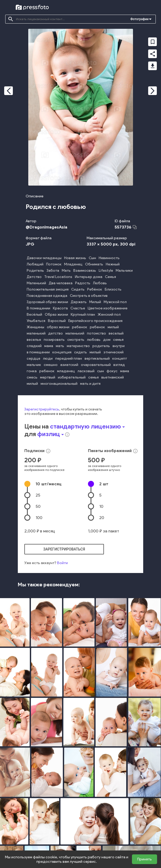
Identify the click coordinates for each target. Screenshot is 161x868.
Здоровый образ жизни (47, 302)
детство (55, 333)
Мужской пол (115, 302)
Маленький (36, 283)
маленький (36, 333)
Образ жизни (56, 315)
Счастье (78, 308)
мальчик (34, 365)
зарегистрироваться (64, 549)
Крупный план (83, 315)
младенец (66, 371)
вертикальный (97, 358)
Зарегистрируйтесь (42, 409)
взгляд (119, 365)
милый (113, 327)
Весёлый (34, 315)
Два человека (61, 283)
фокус (112, 371)
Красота (60, 308)
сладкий (34, 346)
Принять (145, 859)
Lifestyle (106, 271)
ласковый (86, 371)
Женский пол (109, 315)
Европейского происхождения (95, 321)
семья (118, 340)
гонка (32, 371)
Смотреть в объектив (89, 296)
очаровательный (96, 365)
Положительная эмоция (48, 289)
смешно (51, 365)
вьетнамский (113, 377)
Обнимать (94, 264)
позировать (54, 340)
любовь (94, 340)
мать (60, 346)
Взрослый (57, 321)
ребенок (80, 327)
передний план (69, 358)
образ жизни (58, 327)
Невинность (109, 258)
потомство (96, 333)
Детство (34, 277)
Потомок (54, 264)
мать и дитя (90, 384)
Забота (53, 271)
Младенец (73, 264)
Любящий (35, 264)
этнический (113, 352)
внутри (119, 346)
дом (107, 340)
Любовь (100, 283)
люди (48, 358)
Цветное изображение (108, 308)
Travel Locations (58, 277)
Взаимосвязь (85, 271)
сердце (34, 358)
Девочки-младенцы (44, 258)
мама (49, 346)
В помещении (38, 308)
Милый (95, 302)
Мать (66, 271)
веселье (34, 340)
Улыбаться (36, 321)
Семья (110, 277)
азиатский (69, 365)
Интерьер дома (89, 277)
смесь (32, 377)
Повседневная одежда (47, 296)
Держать (79, 302)
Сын (92, 258)
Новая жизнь (75, 258)
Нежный (113, 264)
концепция (62, 352)
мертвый (48, 377)
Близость (113, 289)
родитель (101, 346)
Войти (62, 563)
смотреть (76, 340)
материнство (78, 346)
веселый (116, 333)
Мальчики (124, 271)
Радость (83, 283)
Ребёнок (95, 289)
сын (101, 371)
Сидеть (78, 289)
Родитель (35, 271)
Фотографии (139, 19)
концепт (120, 358)
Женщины (35, 327)
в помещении (38, 352)
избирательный (72, 377)
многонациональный (59, 384)
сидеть (80, 352)
